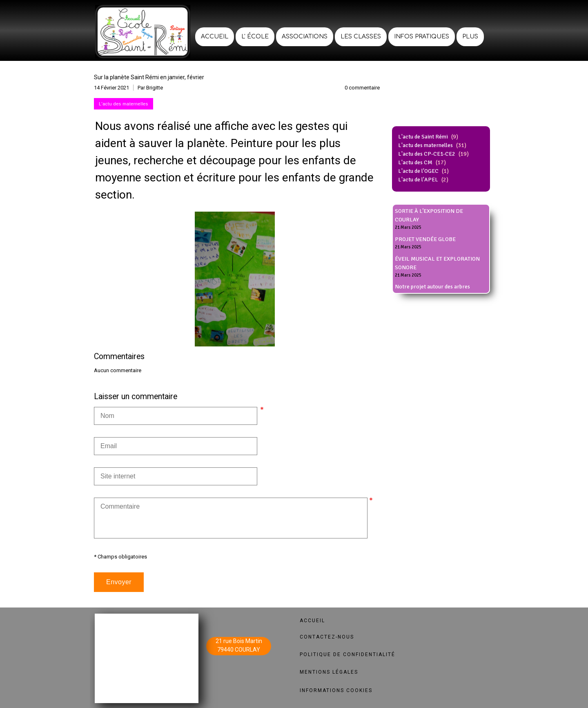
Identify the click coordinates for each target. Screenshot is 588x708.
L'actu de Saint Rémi (423, 137)
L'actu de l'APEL (418, 180)
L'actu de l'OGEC (418, 171)
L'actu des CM (415, 162)
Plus (470, 37)
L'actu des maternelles (425, 145)
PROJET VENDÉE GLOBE (425, 239)
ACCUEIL (312, 621)
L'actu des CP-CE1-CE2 (427, 154)
